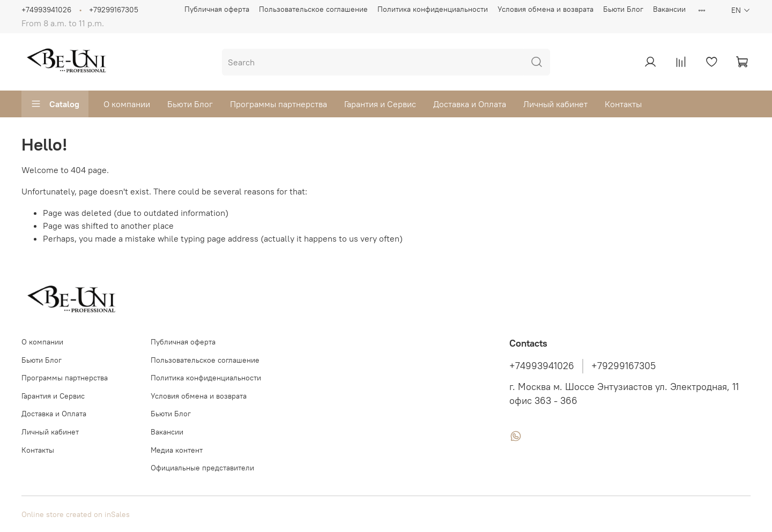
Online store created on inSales (76, 514)
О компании (127, 104)
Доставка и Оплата (470, 104)
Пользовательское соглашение (313, 9)
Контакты (623, 104)
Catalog (55, 104)
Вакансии (669, 9)
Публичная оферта (217, 9)
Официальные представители (202, 468)
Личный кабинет (555, 104)
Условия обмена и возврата (545, 9)
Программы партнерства (279, 104)
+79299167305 (114, 10)
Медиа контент (177, 450)
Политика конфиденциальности (433, 9)
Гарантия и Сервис (380, 104)
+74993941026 (46, 10)
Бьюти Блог (623, 9)
